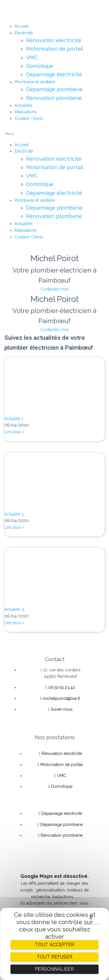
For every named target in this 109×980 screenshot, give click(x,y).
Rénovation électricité (54, 40)
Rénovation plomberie (54, 98)
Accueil (22, 26)
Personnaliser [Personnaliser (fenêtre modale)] (54, 969)
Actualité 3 (14, 609)
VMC (32, 58)
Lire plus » (14, 432)
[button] (54, 134)
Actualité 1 (14, 419)
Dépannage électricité (54, 74)
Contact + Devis (29, 118)
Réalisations (26, 112)
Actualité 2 (14, 514)
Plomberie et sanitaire (35, 82)
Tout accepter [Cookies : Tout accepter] (54, 945)
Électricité (24, 33)
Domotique (40, 66)
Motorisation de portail (55, 49)
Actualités (24, 105)
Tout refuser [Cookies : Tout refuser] (54, 957)
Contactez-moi (54, 289)
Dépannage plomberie (54, 89)
